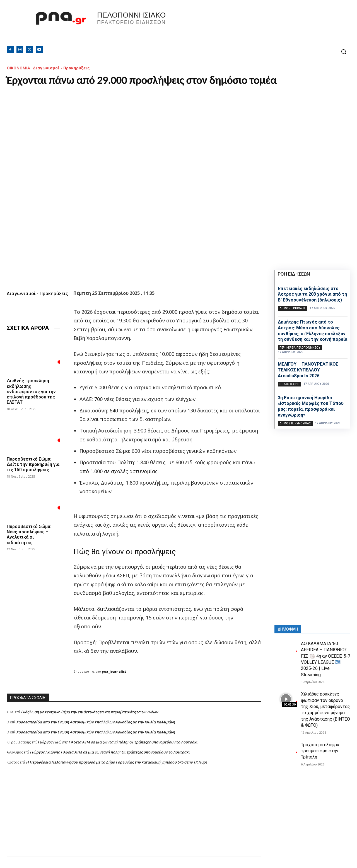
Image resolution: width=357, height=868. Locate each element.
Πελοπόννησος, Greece (256, 26)
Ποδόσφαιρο (290, 384)
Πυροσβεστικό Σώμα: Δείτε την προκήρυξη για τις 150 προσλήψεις (33, 464)
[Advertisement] (134, 818)
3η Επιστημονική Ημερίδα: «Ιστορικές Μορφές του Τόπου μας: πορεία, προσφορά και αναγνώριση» (311, 406)
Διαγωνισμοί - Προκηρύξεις (61, 68)
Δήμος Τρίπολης (293, 308)
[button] (344, 52)
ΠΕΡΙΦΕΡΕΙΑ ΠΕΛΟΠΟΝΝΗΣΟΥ (300, 347)
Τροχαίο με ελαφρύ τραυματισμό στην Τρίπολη (320, 751)
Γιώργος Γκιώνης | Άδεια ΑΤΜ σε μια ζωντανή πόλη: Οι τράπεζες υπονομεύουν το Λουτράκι (118, 742)
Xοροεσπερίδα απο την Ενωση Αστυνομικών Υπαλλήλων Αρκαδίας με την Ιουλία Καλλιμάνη (96, 722)
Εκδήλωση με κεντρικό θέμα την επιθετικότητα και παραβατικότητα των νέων (89, 712)
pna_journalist (114, 671)
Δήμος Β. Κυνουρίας (295, 423)
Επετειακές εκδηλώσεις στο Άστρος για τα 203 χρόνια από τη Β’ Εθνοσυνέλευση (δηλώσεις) (312, 294)
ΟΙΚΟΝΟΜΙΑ (18, 68)
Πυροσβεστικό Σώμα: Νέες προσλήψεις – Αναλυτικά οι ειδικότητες (29, 535)
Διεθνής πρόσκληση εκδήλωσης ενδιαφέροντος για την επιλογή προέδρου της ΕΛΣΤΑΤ (31, 392)
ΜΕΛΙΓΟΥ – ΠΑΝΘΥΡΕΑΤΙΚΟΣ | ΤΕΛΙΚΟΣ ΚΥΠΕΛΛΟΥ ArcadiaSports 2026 (309, 370)
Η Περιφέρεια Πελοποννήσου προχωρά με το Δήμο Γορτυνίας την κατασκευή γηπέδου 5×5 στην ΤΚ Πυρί (116, 762)
